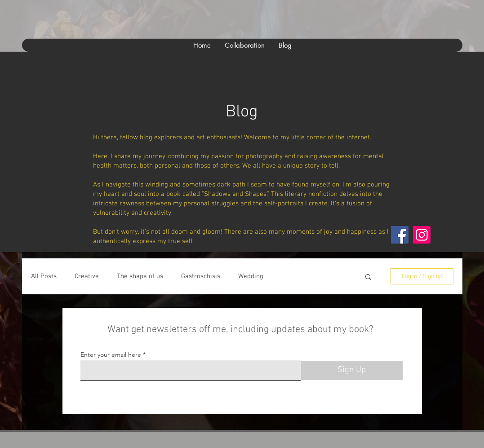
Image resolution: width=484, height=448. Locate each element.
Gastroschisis (201, 276)
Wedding (251, 276)
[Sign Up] (352, 370)
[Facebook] (400, 235)
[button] (368, 277)
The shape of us (140, 276)
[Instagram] (422, 235)
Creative (87, 276)
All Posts (44, 276)
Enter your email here (111, 355)
